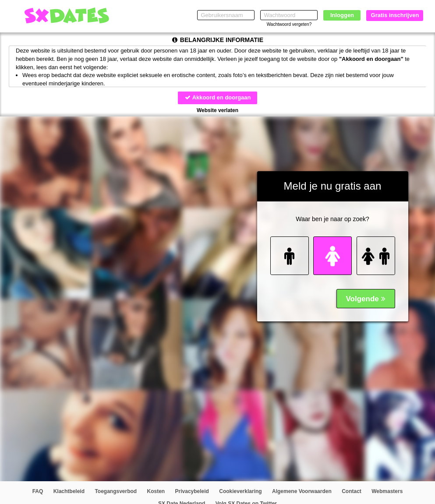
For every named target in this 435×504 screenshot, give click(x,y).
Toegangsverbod (116, 492)
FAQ (38, 492)
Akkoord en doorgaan (217, 97)
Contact (352, 492)
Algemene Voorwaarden (302, 492)
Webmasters (387, 492)
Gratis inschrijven (395, 15)
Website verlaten (217, 110)
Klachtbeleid (69, 492)
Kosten (156, 492)
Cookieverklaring (240, 492)
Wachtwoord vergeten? (289, 24)
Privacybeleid (192, 492)
